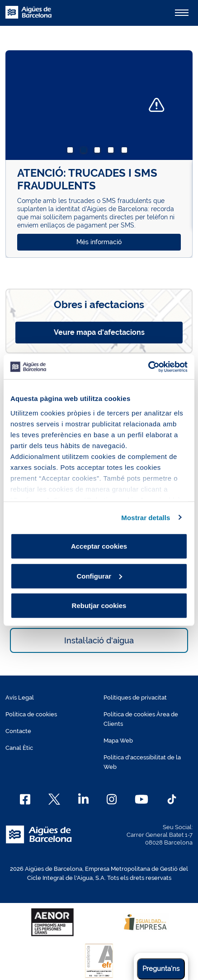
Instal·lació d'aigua (99, 640)
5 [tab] (126, 152)
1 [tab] (72, 152)
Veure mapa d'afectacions (99, 332)
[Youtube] (141, 799)
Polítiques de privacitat (135, 698)
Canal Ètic (19, 748)
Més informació (99, 242)
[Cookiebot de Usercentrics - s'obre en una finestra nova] (148, 367)
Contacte (18, 731)
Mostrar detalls (146, 517)
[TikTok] (172, 799)
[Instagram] (112, 799)
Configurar (99, 576)
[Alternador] (182, 13)
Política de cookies (31, 714)
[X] (54, 799)
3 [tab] (99, 152)
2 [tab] (85, 152)
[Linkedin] (83, 799)
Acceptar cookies (99, 546)
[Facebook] (25, 799)
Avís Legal (20, 698)
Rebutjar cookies (99, 606)
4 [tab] (113, 152)
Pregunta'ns (161, 969)
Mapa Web (118, 741)
